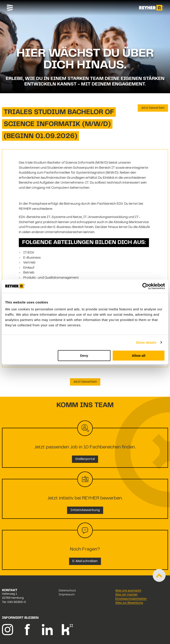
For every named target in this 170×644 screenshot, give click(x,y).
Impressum (67, 595)
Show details (146, 342)
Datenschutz (67, 591)
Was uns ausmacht (128, 591)
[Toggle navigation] (10, 8)
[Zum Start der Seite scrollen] (159, 575)
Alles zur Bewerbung (129, 603)
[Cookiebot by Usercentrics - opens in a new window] (146, 286)
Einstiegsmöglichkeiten (131, 599)
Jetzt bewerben (153, 108)
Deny (84, 356)
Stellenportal (85, 459)
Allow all (138, 356)
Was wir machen (127, 595)
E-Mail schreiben (85, 561)
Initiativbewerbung (85, 510)
